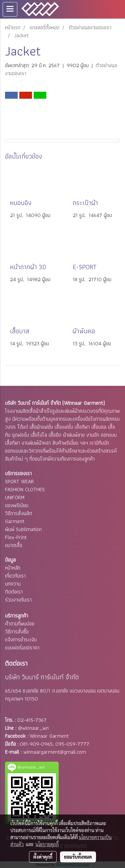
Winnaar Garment (49, 736)
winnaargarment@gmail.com (55, 752)
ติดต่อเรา (14, 592)
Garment (15, 521)
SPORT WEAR (19, 481)
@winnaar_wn (33, 728)
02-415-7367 (32, 720)
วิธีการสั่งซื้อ (17, 632)
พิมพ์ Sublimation (23, 529)
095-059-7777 (72, 744)
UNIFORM (15, 497)
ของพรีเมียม (17, 505)
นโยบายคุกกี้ (47, 844)
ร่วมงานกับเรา (18, 600)
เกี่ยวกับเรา (15, 576)
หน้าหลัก (13, 568)
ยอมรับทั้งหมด (78, 857)
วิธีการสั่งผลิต (18, 513)
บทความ (13, 584)
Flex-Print (16, 537)
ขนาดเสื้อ (14, 545)
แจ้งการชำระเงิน (21, 640)
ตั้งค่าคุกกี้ (43, 857)
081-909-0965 (36, 744)
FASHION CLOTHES (25, 489)
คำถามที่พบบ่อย (20, 624)
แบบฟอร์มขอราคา (22, 648)
